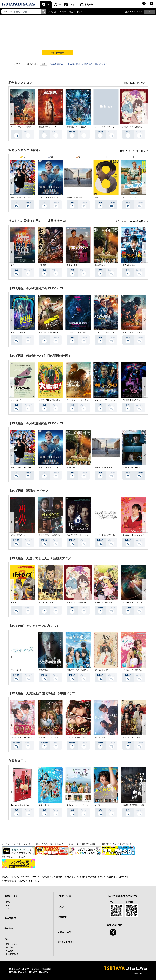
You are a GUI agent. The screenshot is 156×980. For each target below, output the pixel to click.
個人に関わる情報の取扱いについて (91, 877)
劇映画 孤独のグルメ (76, 197)
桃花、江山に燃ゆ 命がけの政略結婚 (82, 738)
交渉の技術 (43, 670)
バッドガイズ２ (17, 603)
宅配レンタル (12, 944)
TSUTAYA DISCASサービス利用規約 (35, 877)
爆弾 (13, 265)
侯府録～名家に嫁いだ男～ (22, 738)
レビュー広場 (64, 932)
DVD (48, 5)
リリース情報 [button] (67, 12)
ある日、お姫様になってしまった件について (113, 603)
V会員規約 (15, 877)
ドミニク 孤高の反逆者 (49, 332)
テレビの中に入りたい (131, 400)
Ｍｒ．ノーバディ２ (131, 197)
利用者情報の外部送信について (15, 881)
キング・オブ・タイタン (21, 127)
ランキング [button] (82, 12)
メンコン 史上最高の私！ (133, 670)
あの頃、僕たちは (102, 738)
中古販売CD (90, 5)
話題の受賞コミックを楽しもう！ (15, 857)
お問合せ (62, 917)
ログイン (152, 6)
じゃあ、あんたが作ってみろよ (107, 535)
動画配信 (9, 928)
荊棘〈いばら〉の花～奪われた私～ (53, 738)
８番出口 (98, 197)
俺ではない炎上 (129, 265)
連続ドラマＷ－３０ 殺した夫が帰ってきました (86, 535)
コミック (73, 5)
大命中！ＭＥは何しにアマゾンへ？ (53, 400)
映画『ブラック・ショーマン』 (24, 197)
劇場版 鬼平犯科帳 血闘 (133, 805)
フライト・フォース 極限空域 (107, 332)
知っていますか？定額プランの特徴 (82, 844)
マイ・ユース (16, 670)
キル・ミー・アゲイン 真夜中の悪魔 (110, 400)
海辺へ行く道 (44, 805)
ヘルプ (140, 12)
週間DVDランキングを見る (133, 151)
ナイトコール (16, 400)
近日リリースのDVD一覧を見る (131, 221)
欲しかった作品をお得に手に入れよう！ (50, 844)
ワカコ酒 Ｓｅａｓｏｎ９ (133, 535)
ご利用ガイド (130, 12)
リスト (144, 6)
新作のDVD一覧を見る (135, 83)
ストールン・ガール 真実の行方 (80, 400)
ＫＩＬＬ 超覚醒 (18, 332)
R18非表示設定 (12, 954)
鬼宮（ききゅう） (102, 670)
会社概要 (6, 877)
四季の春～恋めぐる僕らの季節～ (80, 670)
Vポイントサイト (66, 942)
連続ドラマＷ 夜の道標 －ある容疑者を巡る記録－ (60, 535)
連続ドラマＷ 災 (18, 535)
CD (59, 5)
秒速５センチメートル (131, 468)
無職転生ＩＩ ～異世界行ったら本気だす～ (85, 127)
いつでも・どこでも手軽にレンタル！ (16, 844)
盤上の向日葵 (100, 265)
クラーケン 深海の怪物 (77, 332)
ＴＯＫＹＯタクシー (75, 265)
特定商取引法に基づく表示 (117, 877)
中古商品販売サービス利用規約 (63, 877)
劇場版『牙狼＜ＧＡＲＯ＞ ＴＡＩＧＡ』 (56, 127)
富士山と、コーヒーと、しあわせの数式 (83, 805)
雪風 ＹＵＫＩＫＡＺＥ (49, 197)
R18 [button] (148, 12)
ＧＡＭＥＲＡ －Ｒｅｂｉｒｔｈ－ (137, 603)
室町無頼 (42, 265)
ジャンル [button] (52, 12)
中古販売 (10, 951)
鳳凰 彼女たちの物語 (131, 738)
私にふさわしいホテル (20, 805)
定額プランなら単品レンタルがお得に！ (116, 844)
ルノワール (99, 805)
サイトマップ (34, 881)
